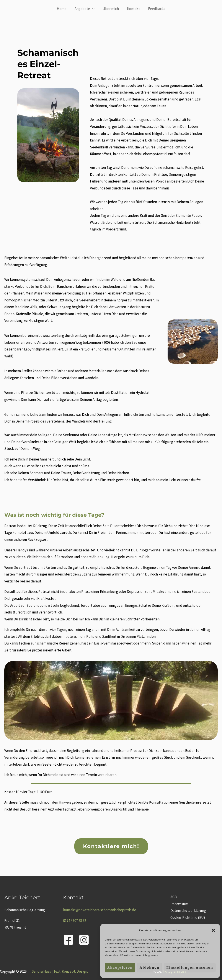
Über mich (111, 9)
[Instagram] (84, 940)
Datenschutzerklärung (188, 911)
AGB (173, 897)
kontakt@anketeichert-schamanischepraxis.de (100, 910)
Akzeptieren (120, 968)
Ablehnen (149, 968)
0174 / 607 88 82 (75, 921)
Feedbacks (155, 9)
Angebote (83, 9)
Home (63, 9)
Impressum (179, 904)
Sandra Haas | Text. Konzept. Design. (60, 971)
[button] (213, 930)
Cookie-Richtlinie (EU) (187, 918)
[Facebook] (69, 940)
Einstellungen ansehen (190, 968)
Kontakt (133, 9)
